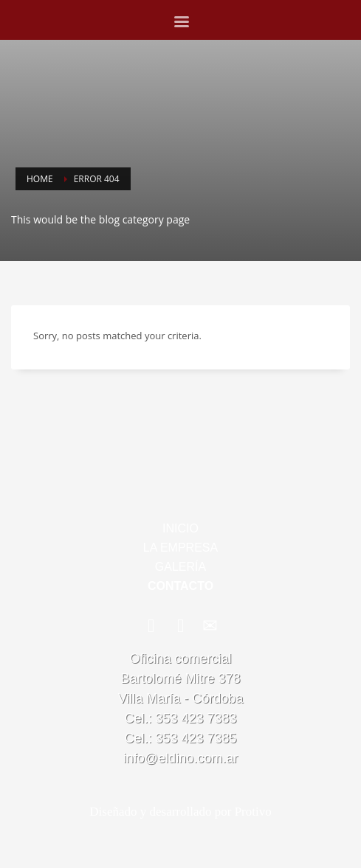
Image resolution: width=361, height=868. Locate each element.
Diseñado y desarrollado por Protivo (180, 812)
